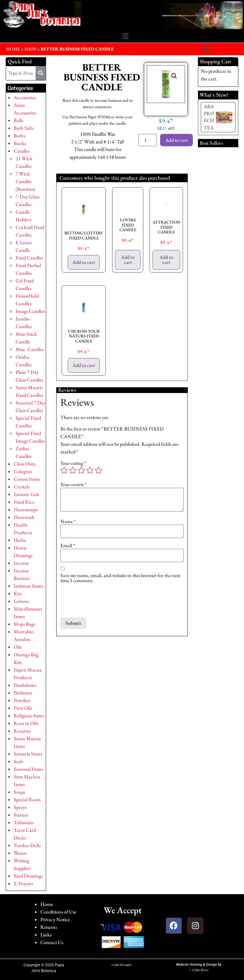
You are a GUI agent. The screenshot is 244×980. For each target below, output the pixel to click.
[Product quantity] (148, 140)
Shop (30, 49)
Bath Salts (24, 128)
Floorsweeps (26, 510)
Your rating (73, 463)
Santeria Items (28, 754)
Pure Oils (23, 708)
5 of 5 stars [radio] (98, 470)
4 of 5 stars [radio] (90, 470)
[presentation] (109, 602)
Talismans (24, 822)
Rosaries (22, 731)
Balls (18, 120)
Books (20, 143)
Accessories (25, 97)
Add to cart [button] (84, 262)
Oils (18, 647)
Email (68, 546)
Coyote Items (27, 479)
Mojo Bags (24, 624)
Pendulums (25, 685)
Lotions (21, 601)
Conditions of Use (58, 912)
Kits (18, 594)
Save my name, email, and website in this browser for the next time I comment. (120, 578)
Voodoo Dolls (27, 845)
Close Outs (24, 464)
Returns (49, 927)
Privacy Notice (55, 919)
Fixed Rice (24, 502)
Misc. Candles (30, 349)
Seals (18, 761)
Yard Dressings (28, 876)
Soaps (19, 792)
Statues (21, 815)
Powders (22, 700)
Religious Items (29, 716)
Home (47, 904)
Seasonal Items (28, 769)
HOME (13, 49)
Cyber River (200, 970)
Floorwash (24, 517)
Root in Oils (26, 723)
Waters (20, 853)
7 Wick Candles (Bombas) (25, 181)
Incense (21, 563)
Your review (74, 485)
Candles (22, 151)
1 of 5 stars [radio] (64, 470)
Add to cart (176, 140)
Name (68, 521)
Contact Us (52, 942)
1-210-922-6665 (121, 965)
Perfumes (23, 693)
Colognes (23, 471)
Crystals (22, 487)
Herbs (20, 540)
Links (46, 935)
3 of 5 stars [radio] (81, 470)
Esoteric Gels (26, 494)
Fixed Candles (29, 258)
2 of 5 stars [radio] (73, 470)
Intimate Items (28, 586)
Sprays (20, 807)
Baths (19, 136)
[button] (125, 37)
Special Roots (27, 800)
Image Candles (30, 311)
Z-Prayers (23, 883)
